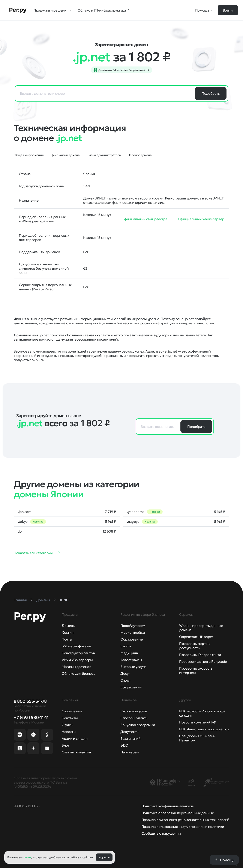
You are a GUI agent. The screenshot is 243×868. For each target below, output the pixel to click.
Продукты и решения (53, 10)
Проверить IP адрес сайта (200, 655)
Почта (67, 639)
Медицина (129, 653)
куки (28, 857)
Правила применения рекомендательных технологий (185, 820)
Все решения (131, 687)
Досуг (125, 673)
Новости (69, 732)
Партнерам (130, 752)
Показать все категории (33, 553)
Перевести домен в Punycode (203, 661)
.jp (20, 531)
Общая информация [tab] (29, 155)
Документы (130, 732)
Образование (131, 639)
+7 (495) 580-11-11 (31, 717)
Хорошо (104, 857)
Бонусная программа (138, 725)
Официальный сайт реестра (144, 219)
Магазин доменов (76, 667)
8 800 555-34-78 (30, 701)
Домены (69, 626)
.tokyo (23, 521)
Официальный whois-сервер (201, 219)
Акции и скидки (75, 738)
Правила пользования (160, 827)
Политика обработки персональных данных (178, 813)
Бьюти (126, 646)
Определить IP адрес (196, 637)
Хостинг (68, 632)
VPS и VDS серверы (77, 660)
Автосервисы (131, 660)
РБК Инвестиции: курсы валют (204, 729)
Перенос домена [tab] (140, 155)
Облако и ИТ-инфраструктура (104, 10)
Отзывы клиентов (76, 752)
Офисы (67, 725)
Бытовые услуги (133, 667)
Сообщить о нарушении (161, 833)
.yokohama (136, 512)
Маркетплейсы (133, 632)
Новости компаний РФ (198, 722)
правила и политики (207, 827)
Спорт (125, 680)
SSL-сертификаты (76, 646)
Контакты (70, 718)
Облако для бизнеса (78, 673)
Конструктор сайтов (78, 653)
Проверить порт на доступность (195, 646)
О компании (72, 711)
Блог (66, 745)
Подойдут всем (133, 626)
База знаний (130, 738)
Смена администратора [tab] (104, 155)
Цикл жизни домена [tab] (65, 155)
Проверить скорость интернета (196, 670)
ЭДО (124, 745)
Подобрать (211, 93)
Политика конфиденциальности (168, 806)
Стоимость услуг (134, 711)
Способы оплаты (134, 718)
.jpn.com (25, 512)
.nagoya (133, 521)
